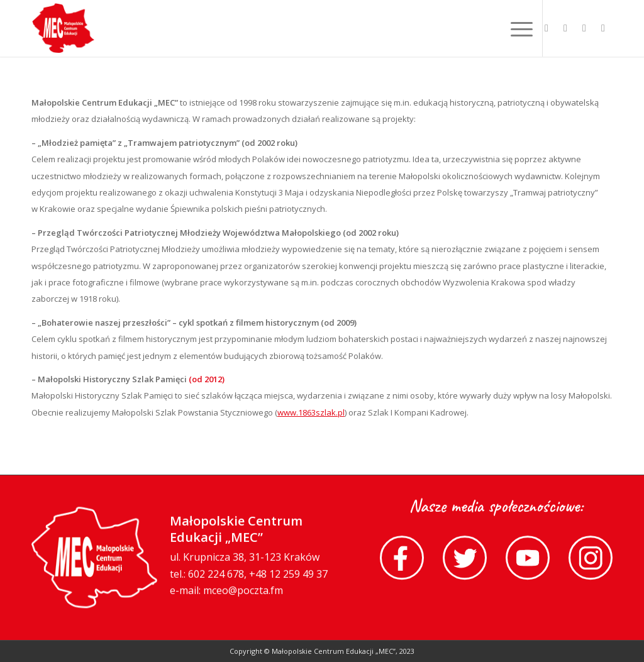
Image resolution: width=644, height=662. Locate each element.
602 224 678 (216, 575)
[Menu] (518, 28)
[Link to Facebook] (547, 28)
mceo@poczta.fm (243, 592)
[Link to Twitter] (565, 28)
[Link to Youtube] (584, 28)
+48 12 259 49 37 (288, 575)
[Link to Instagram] (603, 28)
